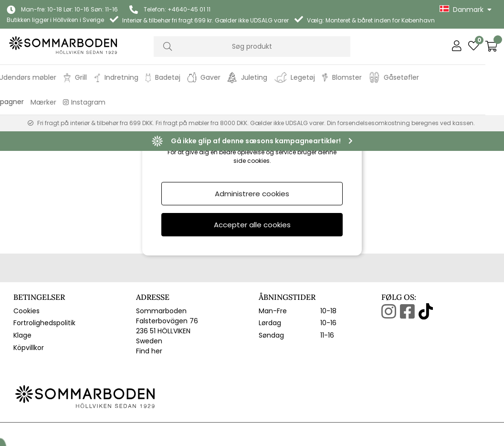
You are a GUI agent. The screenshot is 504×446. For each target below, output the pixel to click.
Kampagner (23, 102)
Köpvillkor (29, 281)
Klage (22, 268)
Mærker (62, 102)
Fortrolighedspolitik (44, 256)
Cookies (26, 244)
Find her (149, 284)
